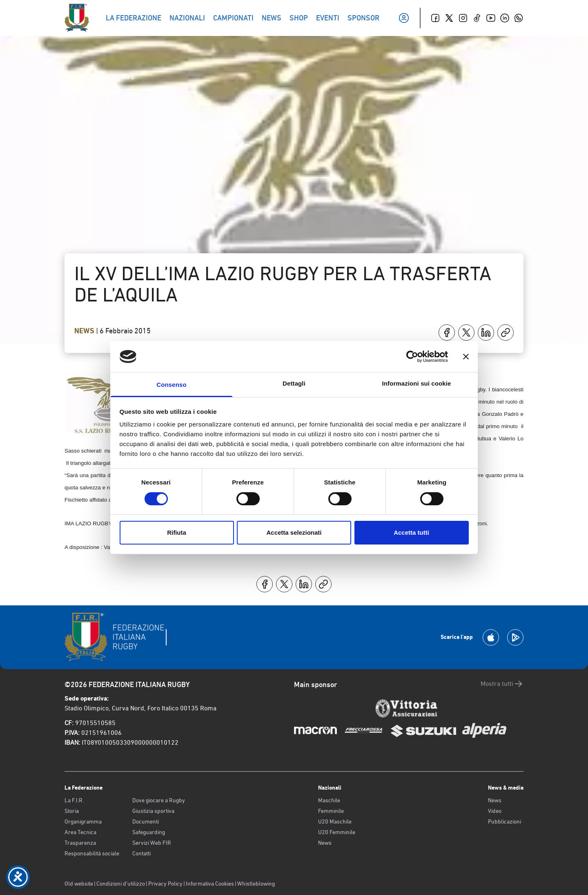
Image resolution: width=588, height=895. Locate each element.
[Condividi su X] (466, 333)
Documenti (146, 821)
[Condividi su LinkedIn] (486, 333)
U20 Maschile (335, 821)
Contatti (141, 853)
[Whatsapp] (519, 18)
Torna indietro (106, 77)
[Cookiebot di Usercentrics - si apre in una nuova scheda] (412, 357)
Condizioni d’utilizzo (121, 884)
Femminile (331, 811)
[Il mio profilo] (404, 18)
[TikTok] (477, 18)
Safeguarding (149, 832)
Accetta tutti (411, 532)
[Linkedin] (505, 18)
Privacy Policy (165, 884)
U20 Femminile (337, 832)
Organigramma (83, 821)
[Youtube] (491, 18)
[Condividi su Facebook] (447, 333)
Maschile (329, 800)
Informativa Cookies (210, 884)
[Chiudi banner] (466, 357)
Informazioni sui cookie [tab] (417, 383)
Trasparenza (80, 843)
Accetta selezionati (294, 532)
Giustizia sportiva (153, 811)
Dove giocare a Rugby (159, 800)
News (85, 331)
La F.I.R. (74, 800)
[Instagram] (463, 18)
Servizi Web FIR (152, 843)
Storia (72, 811)
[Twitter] (449, 18)
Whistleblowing (256, 884)
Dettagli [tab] (294, 383)
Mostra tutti (502, 684)
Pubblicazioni (504, 821)
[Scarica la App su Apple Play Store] (491, 637)
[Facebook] (435, 18)
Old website (79, 884)
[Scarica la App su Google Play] (515, 637)
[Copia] (506, 333)
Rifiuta (177, 532)
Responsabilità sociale (92, 853)
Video (495, 811)
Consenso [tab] (171, 385)
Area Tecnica (80, 832)
